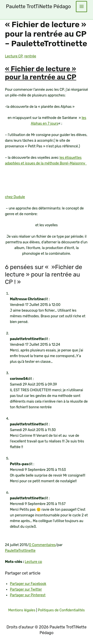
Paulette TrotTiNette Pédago (38, 6)
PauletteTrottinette (20, 551)
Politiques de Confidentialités (61, 610)
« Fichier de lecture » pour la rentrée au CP (41, 73)
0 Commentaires (42, 545)
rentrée (30, 56)
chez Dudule (15, 197)
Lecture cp (33, 562)
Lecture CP (14, 56)
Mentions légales (22, 610)
